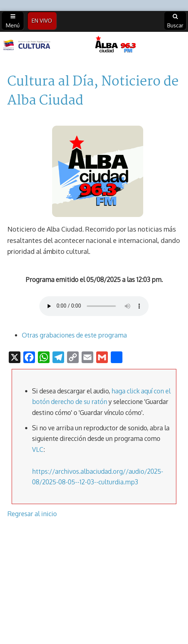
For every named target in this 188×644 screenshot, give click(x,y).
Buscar (175, 21)
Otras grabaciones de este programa (74, 335)
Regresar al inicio (32, 514)
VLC (38, 449)
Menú (13, 21)
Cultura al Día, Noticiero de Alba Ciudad (93, 92)
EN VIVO (42, 21)
